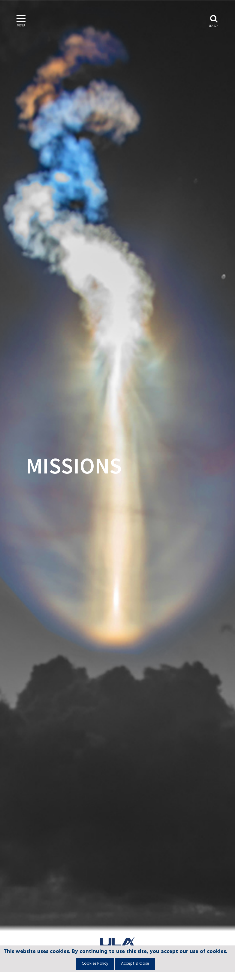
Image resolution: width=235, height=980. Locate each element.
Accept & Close (135, 964)
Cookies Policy (95, 964)
